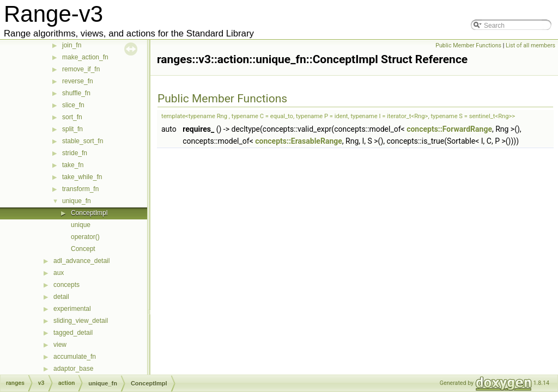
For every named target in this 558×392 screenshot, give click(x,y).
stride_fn (75, 153)
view (60, 345)
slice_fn (73, 105)
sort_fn (72, 117)
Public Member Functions (468, 45)
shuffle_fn (76, 93)
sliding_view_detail (81, 321)
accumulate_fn (75, 357)
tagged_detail (73, 333)
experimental (72, 309)
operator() (85, 237)
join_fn (72, 45)
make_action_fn (85, 57)
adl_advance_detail (81, 261)
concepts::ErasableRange (299, 141)
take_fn (73, 165)
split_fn (72, 129)
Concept (83, 249)
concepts (66, 285)
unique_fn (77, 201)
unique (81, 225)
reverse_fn (78, 81)
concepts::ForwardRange (449, 129)
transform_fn (80, 189)
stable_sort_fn (83, 141)
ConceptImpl (89, 213)
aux (59, 273)
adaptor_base (73, 369)
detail (61, 297)
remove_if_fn (81, 69)
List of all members (530, 45)
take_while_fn (82, 177)
